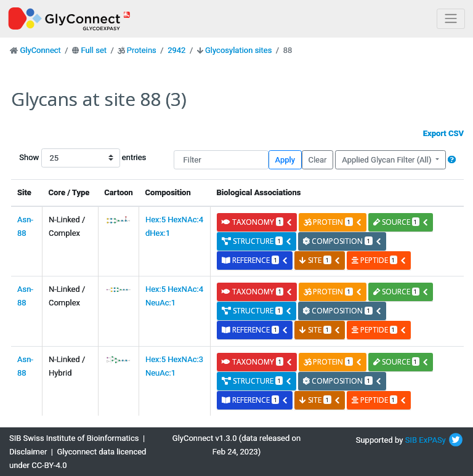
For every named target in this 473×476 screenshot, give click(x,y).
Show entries (59, 158)
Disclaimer (28, 452)
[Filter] (221, 160)
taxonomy (257, 222)
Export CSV (443, 133)
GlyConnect (40, 50)
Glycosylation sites (238, 50)
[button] (452, 160)
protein (333, 222)
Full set (94, 50)
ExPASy (432, 440)
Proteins (142, 50)
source (401, 222)
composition (342, 241)
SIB (411, 440)
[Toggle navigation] (451, 19)
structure (257, 241)
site (320, 260)
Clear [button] (317, 160)
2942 (176, 50)
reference (255, 260)
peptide (379, 260)
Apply (285, 160)
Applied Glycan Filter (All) (388, 160)
